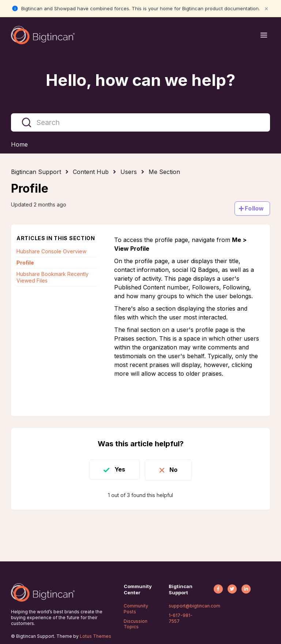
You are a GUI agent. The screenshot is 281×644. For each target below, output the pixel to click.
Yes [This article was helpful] (119, 469)
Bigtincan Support (36, 172)
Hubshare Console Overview (51, 251)
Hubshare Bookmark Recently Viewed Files (53, 277)
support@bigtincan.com (194, 606)
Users (129, 172)
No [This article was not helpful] (174, 469)
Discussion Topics (136, 624)
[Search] (140, 122)
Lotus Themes (95, 636)
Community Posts (136, 609)
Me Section (164, 172)
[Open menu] (264, 35)
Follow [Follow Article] (254, 208)
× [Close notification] (266, 8)
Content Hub (91, 172)
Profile (25, 263)
